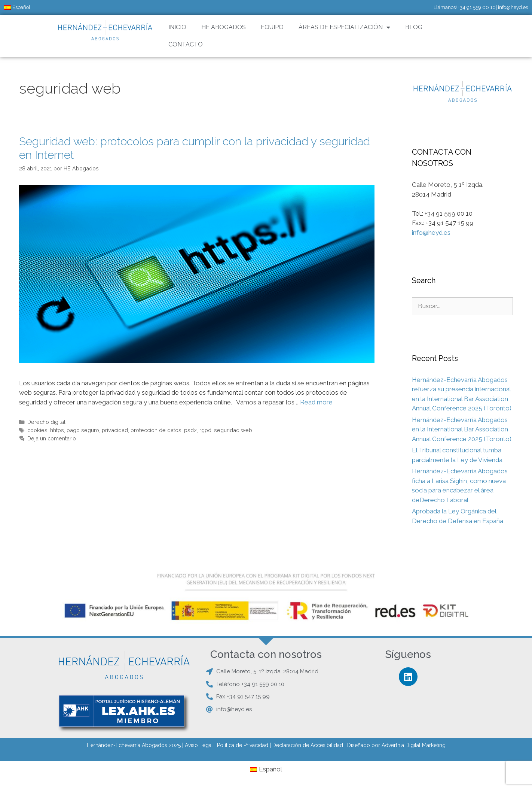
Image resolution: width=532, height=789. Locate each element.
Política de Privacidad (243, 745)
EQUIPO (272, 27)
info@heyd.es (513, 7)
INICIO (177, 27)
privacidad (115, 430)
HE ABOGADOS (224, 27)
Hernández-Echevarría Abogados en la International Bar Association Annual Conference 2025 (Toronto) (462, 429)
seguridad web (233, 430)
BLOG (414, 27)
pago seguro (83, 430)
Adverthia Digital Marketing (414, 745)
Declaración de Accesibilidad (308, 745)
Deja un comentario (52, 438)
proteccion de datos (156, 430)
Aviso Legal (199, 745)
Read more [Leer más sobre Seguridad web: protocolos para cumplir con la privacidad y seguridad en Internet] (316, 402)
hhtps (57, 430)
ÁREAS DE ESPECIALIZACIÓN (344, 27)
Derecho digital (46, 422)
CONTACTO (186, 44)
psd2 (190, 430)
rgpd (205, 430)
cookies (37, 430)
